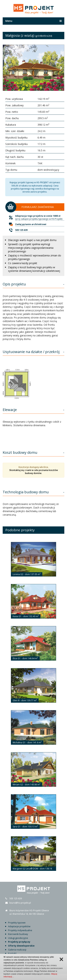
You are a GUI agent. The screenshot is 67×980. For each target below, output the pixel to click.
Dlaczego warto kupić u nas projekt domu (32, 240)
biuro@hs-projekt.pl (20, 903)
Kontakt (12, 953)
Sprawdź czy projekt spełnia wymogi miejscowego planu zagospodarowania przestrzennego (31, 248)
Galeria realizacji (17, 950)
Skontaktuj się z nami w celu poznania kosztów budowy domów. (34, 472)
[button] (6, 68)
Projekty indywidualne (20, 930)
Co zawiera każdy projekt (23, 263)
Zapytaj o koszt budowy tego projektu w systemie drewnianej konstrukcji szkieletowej (34, 269)
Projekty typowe (17, 923)
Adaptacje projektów (19, 926)
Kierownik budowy (18, 934)
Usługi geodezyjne (18, 938)
